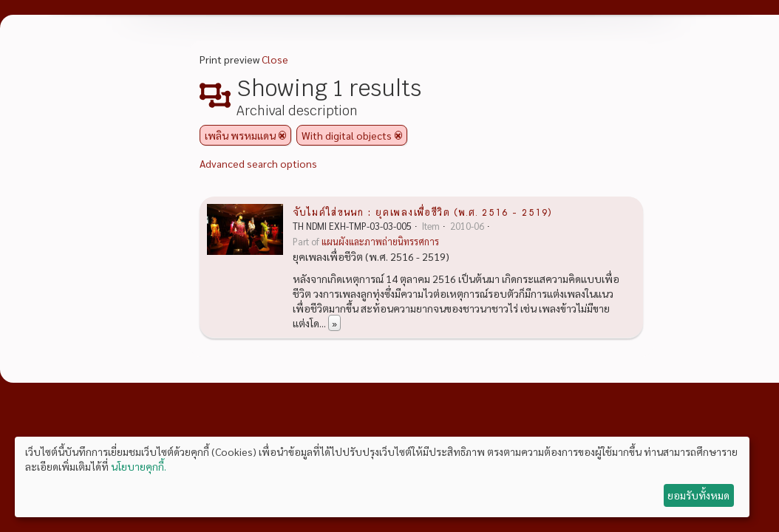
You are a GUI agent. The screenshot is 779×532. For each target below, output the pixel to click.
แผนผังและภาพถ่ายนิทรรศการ (380, 242)
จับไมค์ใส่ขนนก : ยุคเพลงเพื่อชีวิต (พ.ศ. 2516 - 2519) (422, 211)
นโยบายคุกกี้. (139, 466)
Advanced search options (258, 163)
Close (275, 59)
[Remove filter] (282, 135)
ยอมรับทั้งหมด (698, 495)
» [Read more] (334, 323)
